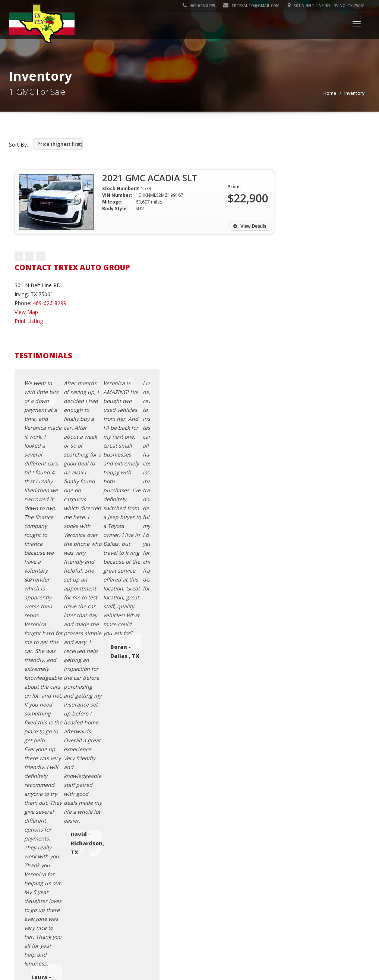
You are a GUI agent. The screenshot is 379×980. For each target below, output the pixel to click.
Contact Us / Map (297, 654)
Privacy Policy (292, 672)
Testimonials (291, 690)
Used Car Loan (294, 707)
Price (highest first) (60, 144)
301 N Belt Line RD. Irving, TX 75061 (326, 6)
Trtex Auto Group (61, 774)
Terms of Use (292, 681)
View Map (26, 312)
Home (330, 93)
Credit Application (297, 663)
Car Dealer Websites (35, 783)
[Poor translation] (33, 851)
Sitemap (286, 699)
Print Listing (29, 321)
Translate (70, 728)
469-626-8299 (199, 6)
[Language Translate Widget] (36, 714)
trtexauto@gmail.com (251, 6)
